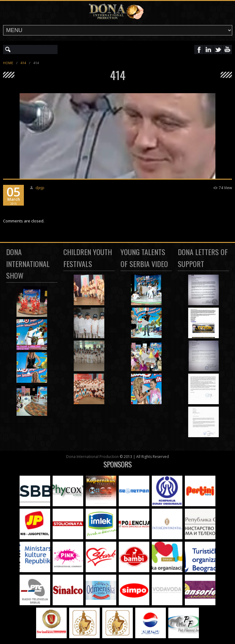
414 (23, 63)
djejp (40, 188)
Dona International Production (92, 457)
